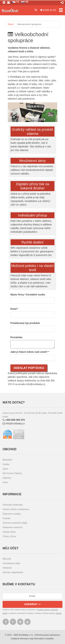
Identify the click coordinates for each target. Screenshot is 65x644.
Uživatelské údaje (11, 563)
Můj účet (7, 559)
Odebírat (33, 604)
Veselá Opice (9, 532)
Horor (5, 482)
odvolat (58, 613)
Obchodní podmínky (13, 505)
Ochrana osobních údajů (15, 523)
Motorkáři (7, 460)
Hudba (6, 464)
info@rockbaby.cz (14, 423)
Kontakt (6, 518)
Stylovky (7, 478)
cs (18, 2)
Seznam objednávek (13, 572)
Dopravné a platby (12, 514)
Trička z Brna (9, 536)
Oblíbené (7, 568)
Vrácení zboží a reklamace (16, 509)
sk (27, 2)
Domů (11, 24)
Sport (5, 469)
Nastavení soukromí (13, 527)
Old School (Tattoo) (12, 473)
